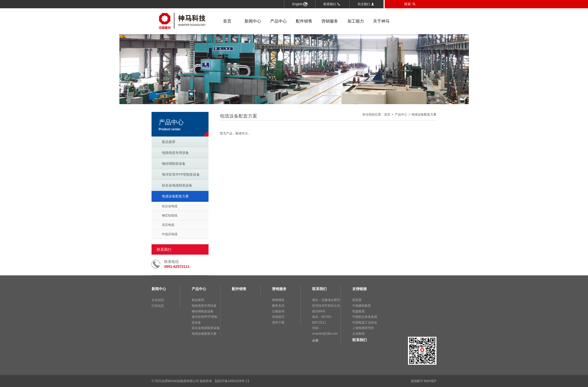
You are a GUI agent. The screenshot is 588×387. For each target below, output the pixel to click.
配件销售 (304, 21)
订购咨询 (278, 311)
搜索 (410, 4)
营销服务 (330, 21)
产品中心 (278, 21)
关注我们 (366, 4)
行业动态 (158, 306)
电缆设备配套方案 (175, 196)
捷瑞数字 (417, 381)
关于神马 (381, 21)
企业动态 (158, 300)
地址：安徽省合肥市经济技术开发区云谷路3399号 (326, 306)
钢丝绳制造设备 (174, 164)
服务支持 (278, 306)
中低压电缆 (170, 234)
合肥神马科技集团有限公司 (180, 381)
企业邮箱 (358, 334)
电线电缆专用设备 (175, 153)
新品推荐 (169, 142)
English (300, 4)
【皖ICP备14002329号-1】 (232, 381)
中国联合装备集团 (365, 317)
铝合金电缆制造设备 (177, 185)
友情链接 (360, 289)
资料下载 (278, 322)
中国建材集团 (362, 306)
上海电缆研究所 (363, 328)
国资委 (357, 300)
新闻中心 (253, 21)
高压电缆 (168, 225)
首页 (227, 21)
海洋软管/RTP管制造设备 (181, 174)
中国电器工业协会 (365, 322)
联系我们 (332, 4)
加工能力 (356, 21)
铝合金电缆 (170, 206)
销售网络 (278, 300)
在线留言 (278, 317)
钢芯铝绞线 (170, 216)
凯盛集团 (358, 311)
